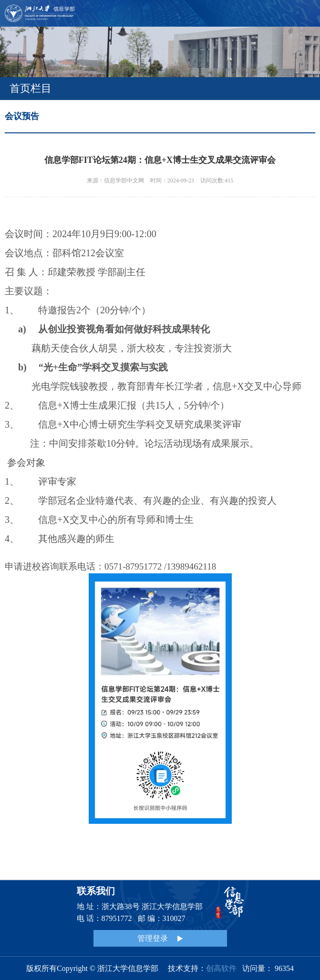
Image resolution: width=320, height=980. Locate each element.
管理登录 (160, 938)
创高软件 (221, 968)
